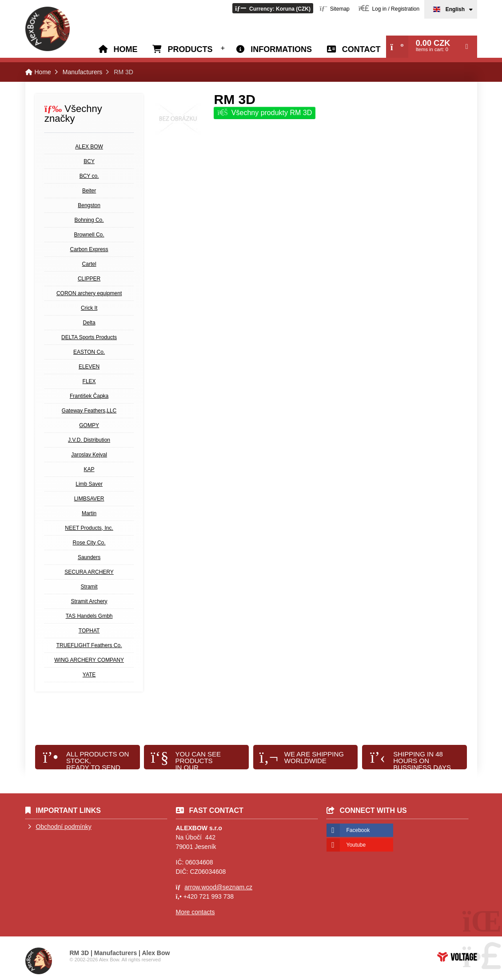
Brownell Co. (89, 235)
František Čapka (89, 396)
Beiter (89, 191)
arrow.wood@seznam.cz (218, 887)
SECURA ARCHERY (89, 572)
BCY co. (89, 176)
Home (48, 29)
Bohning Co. (89, 220)
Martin (89, 513)
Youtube (356, 845)
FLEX (89, 381)
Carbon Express (89, 249)
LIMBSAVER (89, 499)
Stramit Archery (89, 601)
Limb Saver (89, 484)
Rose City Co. (89, 543)
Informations (281, 49)
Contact (361, 49)
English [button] (455, 9)
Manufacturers (82, 72)
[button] (273, 8)
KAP (89, 469)
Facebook (358, 830)
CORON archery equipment (89, 293)
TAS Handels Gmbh (89, 616)
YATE (89, 675)
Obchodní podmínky (64, 827)
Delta (89, 323)
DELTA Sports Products (89, 337)
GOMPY (89, 425)
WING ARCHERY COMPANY (89, 660)
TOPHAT (89, 631)
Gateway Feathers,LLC (89, 411)
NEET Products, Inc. (89, 528)
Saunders (89, 557)
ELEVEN (89, 367)
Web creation (457, 957)
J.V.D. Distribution (89, 440)
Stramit (89, 587)
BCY (89, 161)
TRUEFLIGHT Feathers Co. (89, 645)
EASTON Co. (89, 352)
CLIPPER (89, 279)
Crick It (89, 308)
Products (190, 49)
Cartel (89, 264)
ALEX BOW (89, 147)
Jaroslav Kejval (89, 455)
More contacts (195, 912)
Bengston (89, 205)
